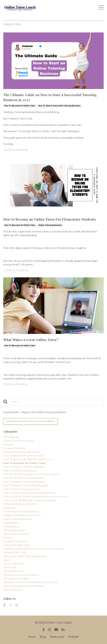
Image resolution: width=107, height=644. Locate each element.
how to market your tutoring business (26, 485)
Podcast (73, 637)
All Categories (11, 437)
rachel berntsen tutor (16, 545)
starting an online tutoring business (25, 556)
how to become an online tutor (20, 106)
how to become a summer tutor (23, 456)
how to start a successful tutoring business (59, 106)
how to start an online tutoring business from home (35, 497)
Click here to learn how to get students (30, 421)
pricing (7, 538)
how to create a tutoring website (24, 467)
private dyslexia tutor (16, 541)
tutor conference (14, 564)
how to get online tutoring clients (24, 478)
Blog (43, 637)
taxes (7, 560)
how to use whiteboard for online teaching (29, 500)
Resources (57, 637)
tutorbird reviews (14, 571)
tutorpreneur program (16, 579)
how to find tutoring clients (20, 471)
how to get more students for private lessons (31, 474)
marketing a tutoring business (21, 512)
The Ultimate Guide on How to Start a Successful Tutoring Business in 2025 (50, 97)
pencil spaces (11, 527)
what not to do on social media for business (30, 582)
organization (11, 523)
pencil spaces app (14, 530)
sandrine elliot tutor (15, 552)
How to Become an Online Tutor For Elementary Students (50, 219)
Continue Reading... (16, 150)
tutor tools (10, 567)
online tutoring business (50, 225)
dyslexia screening (14, 448)
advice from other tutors (18, 441)
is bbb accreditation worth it (20, 504)
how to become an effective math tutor (27, 460)
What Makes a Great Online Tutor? (31, 340)
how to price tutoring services (21, 489)
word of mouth (12, 590)
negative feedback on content (22, 515)
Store (32, 637)
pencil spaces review (16, 534)
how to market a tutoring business (24, 482)
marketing (9, 508)
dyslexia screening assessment (22, 452)
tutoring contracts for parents (21, 575)
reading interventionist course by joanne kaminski (34, 549)
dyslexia (8, 445)
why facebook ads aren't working (24, 586)
